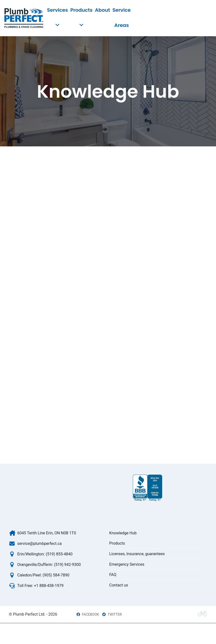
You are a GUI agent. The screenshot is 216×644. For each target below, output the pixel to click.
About (102, 10)
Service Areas (122, 18)
